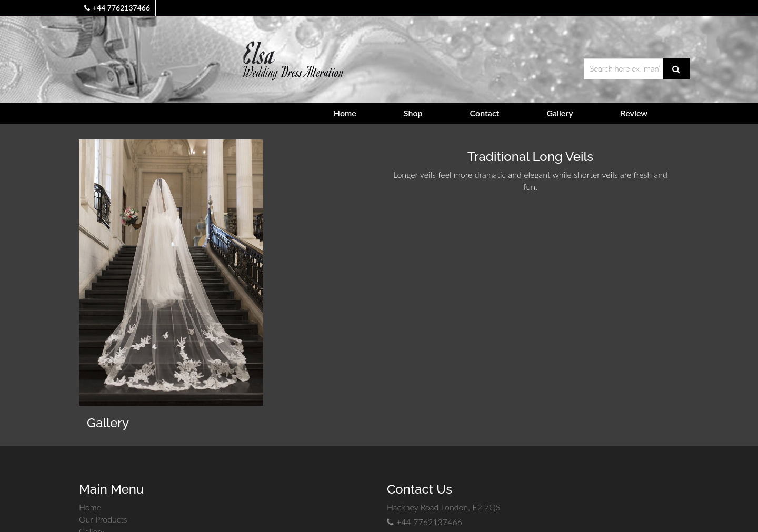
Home (345, 113)
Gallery (560, 113)
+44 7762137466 (121, 8)
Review (634, 113)
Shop (413, 113)
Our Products (103, 519)
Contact (485, 113)
